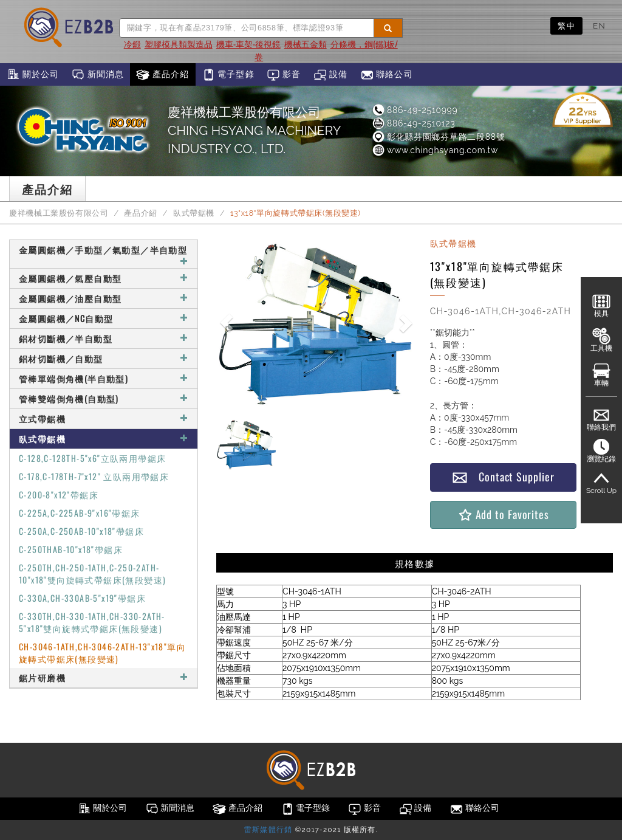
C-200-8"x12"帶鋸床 (59, 494)
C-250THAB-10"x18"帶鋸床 (71, 549)
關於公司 (32, 75)
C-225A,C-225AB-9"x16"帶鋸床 (80, 513)
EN (599, 26)
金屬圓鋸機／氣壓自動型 (104, 278)
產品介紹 (162, 75)
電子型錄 (228, 75)
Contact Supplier (503, 477)
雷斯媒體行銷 (268, 830)
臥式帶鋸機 (194, 213)
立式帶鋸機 (104, 418)
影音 (284, 75)
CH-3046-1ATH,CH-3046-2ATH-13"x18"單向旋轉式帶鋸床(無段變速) (102, 652)
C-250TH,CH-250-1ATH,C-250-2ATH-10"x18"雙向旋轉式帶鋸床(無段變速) (92, 573)
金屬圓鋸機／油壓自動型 (104, 298)
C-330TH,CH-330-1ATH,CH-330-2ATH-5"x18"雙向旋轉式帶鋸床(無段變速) (92, 622)
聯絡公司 (387, 75)
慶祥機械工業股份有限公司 (59, 213)
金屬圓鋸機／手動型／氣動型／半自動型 (104, 254)
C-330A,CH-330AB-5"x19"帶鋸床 (82, 598)
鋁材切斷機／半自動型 (104, 338)
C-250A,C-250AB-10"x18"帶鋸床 (81, 531)
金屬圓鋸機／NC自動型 (104, 318)
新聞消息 (97, 75)
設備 (331, 75)
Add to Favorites (503, 515)
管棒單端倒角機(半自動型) (104, 378)
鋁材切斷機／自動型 (104, 358)
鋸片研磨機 (104, 677)
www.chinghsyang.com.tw (435, 150)
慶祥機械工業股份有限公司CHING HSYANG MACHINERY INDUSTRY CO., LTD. (254, 130)
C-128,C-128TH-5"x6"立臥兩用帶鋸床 (92, 458)
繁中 (566, 26)
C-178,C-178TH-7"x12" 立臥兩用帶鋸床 (94, 476)
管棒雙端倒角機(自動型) (104, 398)
